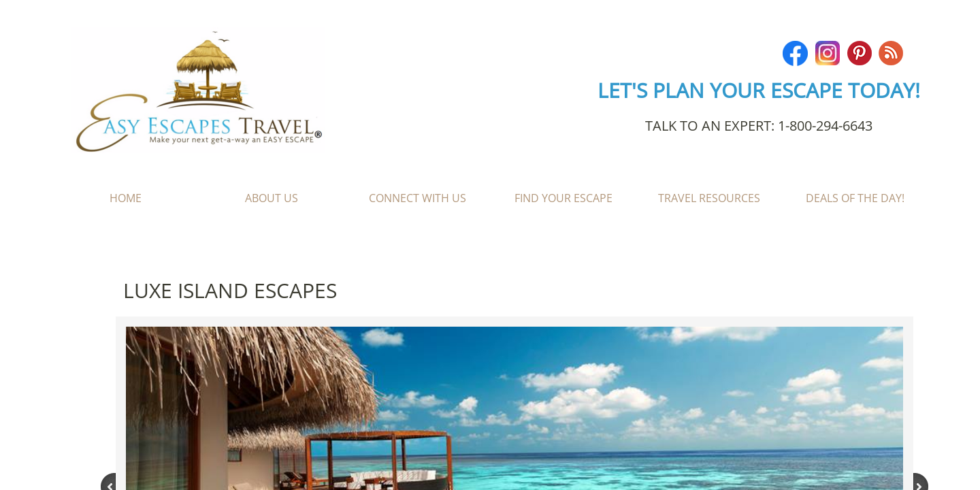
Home (126, 198)
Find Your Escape (563, 198)
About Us (272, 198)
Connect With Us (418, 198)
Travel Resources (709, 198)
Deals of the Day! (855, 198)
